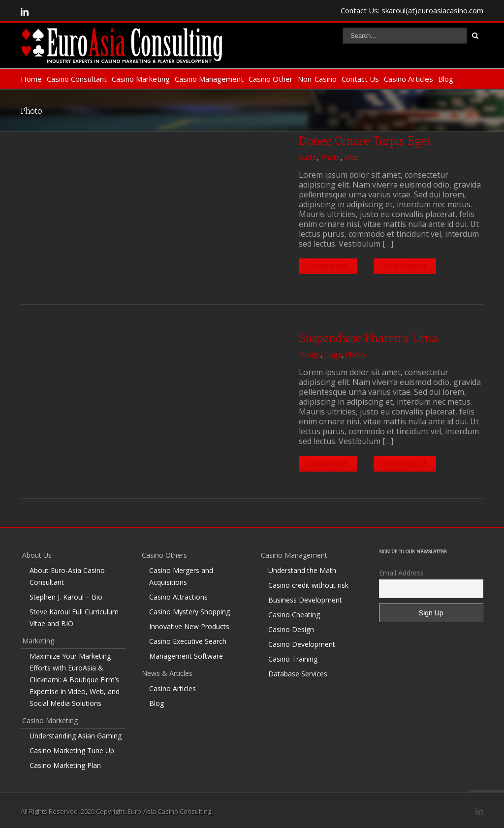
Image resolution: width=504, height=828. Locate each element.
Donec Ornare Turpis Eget (365, 141)
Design (310, 355)
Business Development (305, 600)
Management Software (186, 656)
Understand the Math (302, 570)
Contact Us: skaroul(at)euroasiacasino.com (412, 10)
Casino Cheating (294, 615)
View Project (405, 266)
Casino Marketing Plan (65, 765)
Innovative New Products (189, 626)
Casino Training (293, 659)
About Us (37, 555)
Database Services (298, 674)
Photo (331, 157)
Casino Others (164, 555)
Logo (333, 355)
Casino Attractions (178, 597)
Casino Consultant (77, 79)
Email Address (401, 573)
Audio (308, 157)
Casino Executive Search (188, 641)
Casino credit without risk (308, 585)
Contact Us (360, 79)
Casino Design (291, 629)
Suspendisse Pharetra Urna (368, 338)
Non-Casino (317, 79)
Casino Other (271, 79)
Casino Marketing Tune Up (72, 750)
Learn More (328, 266)
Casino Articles (409, 79)
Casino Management (209, 79)
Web (352, 157)
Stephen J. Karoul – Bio (66, 597)
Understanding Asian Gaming (76, 736)
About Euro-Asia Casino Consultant (67, 576)
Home (31, 79)
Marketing (38, 641)
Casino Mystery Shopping (189, 612)
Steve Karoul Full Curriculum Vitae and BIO (74, 618)
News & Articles (167, 673)
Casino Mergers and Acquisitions (181, 576)
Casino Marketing (141, 79)
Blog (446, 79)
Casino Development (302, 644)
